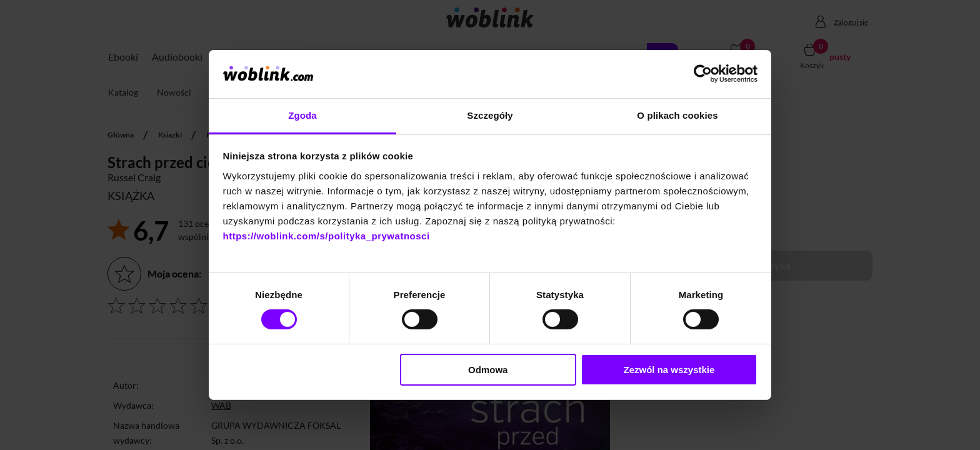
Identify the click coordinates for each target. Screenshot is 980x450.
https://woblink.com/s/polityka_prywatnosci (327, 236)
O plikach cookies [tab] (677, 115)
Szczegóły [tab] (490, 115)
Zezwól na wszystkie (669, 370)
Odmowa (488, 370)
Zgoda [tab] (302, 115)
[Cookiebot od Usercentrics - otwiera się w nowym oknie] (703, 74)
